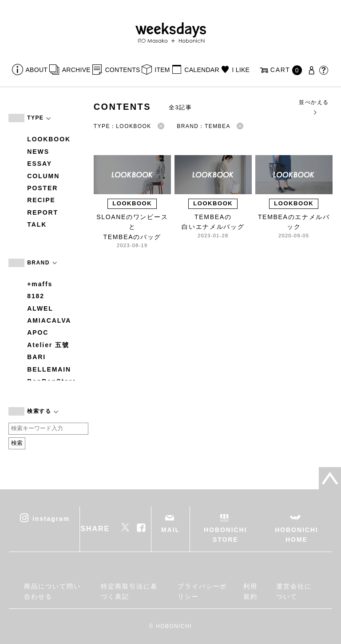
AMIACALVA (49, 320)
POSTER (42, 188)
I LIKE (241, 70)
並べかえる (314, 107)
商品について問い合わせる (52, 591)
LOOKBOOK (49, 139)
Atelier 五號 (48, 345)
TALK (37, 224)
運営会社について (294, 591)
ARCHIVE (76, 70)
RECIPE (41, 200)
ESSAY (40, 164)
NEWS (38, 152)
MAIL (170, 530)
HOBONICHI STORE (225, 535)
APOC (38, 332)
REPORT (43, 212)
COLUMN (43, 176)
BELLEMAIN (49, 369)
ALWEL (40, 308)
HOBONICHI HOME (296, 535)
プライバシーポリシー (202, 591)
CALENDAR (202, 70)
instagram (51, 518)
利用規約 (250, 591)
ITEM (162, 70)
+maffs (40, 284)
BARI (36, 357)
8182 (36, 296)
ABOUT (37, 70)
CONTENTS (122, 70)
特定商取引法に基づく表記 (129, 591)
